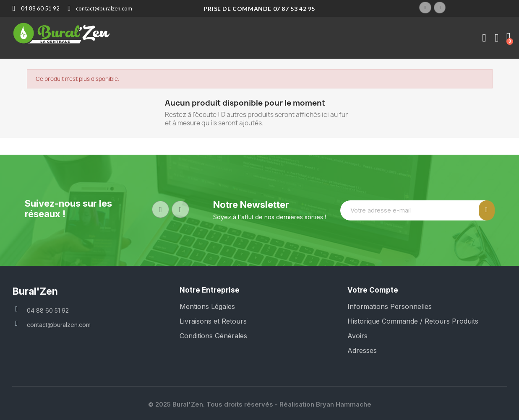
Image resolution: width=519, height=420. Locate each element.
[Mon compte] (484, 38)
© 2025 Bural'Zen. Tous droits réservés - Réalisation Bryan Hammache (260, 404)
